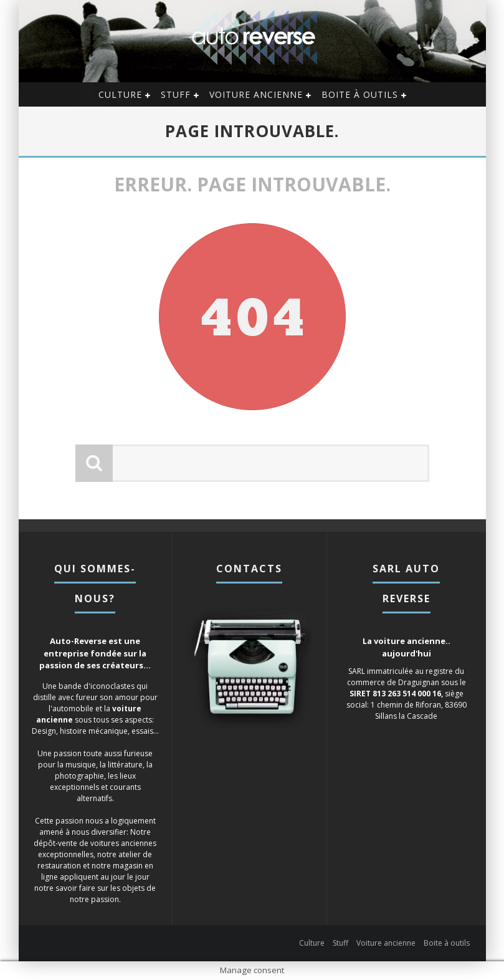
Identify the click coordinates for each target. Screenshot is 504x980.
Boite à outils (360, 94)
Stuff (176, 94)
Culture (120, 94)
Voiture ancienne (256, 94)
